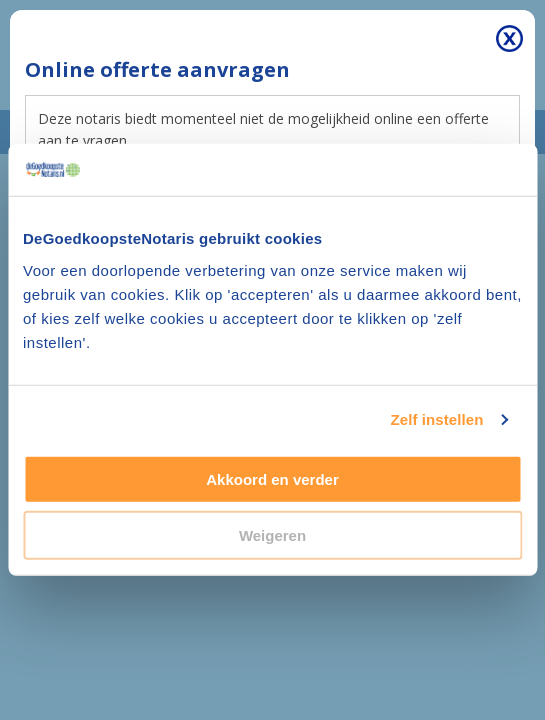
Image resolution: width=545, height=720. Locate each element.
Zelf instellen (436, 419)
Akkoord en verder (272, 479)
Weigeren (272, 535)
